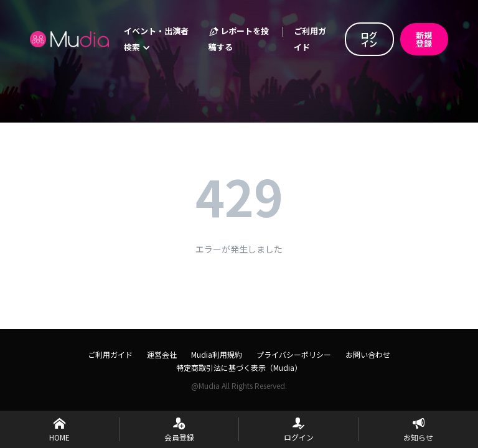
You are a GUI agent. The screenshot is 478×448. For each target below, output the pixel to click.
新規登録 (424, 39)
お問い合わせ (368, 354)
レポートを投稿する (239, 39)
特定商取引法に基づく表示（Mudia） (239, 367)
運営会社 (162, 354)
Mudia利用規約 (217, 354)
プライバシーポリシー (294, 354)
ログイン (369, 39)
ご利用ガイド (310, 39)
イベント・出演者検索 (156, 39)
